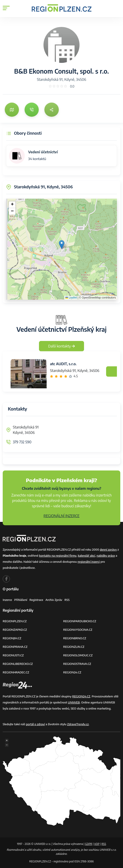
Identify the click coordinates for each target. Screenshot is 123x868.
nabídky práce (106, 556)
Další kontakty (62, 346)
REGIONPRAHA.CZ (15, 647)
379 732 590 (22, 442)
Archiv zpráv (54, 600)
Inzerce (7, 600)
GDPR (89, 844)
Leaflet (71, 298)
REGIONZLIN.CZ (74, 647)
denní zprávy (108, 549)
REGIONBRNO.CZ (75, 638)
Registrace (36, 600)
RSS (67, 600)
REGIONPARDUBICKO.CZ (80, 621)
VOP (97, 844)
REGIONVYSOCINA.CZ (78, 630)
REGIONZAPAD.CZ (15, 630)
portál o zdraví (35, 724)
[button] (62, 245)
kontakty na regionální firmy (58, 556)
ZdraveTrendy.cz (78, 724)
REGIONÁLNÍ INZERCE (61, 516)
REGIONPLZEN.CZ (15, 621)
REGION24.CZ (72, 672)
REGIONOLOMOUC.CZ (78, 655)
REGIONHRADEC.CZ (16, 672)
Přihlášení (21, 600)
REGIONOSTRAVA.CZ (77, 664)
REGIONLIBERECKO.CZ (18, 664)
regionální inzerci (89, 562)
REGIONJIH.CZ (12, 638)
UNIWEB (74, 702)
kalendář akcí (86, 556)
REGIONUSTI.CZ (13, 655)
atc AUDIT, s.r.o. (63, 364)
